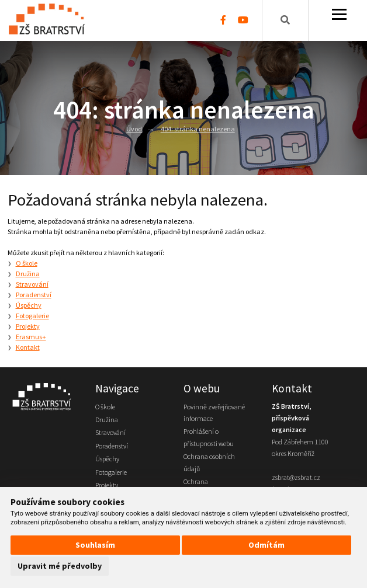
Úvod (134, 129)
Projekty (28, 326)
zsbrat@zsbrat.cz (296, 477)
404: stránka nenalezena (198, 129)
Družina (28, 274)
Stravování (32, 284)
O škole (27, 263)
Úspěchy (29, 305)
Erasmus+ (31, 337)
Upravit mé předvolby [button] (60, 566)
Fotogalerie (32, 316)
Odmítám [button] (266, 545)
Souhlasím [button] (95, 545)
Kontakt (28, 347)
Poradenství (34, 295)
